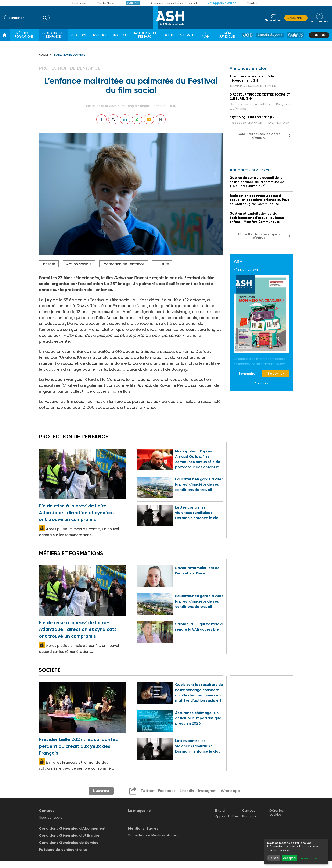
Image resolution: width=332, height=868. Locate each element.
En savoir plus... (310, 858)
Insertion (100, 35)
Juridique (120, 35)
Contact (253, 3)
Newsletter (273, 20)
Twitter (147, 791)
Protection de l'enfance (53, 35)
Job (248, 35)
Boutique (79, 3)
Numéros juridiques (228, 35)
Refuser (274, 858)
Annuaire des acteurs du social (174, 3)
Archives (261, 383)
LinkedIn (186, 791)
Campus (133, 3)
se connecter (319, 21)
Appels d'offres (224, 3)
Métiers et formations (24, 35)
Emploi (220, 811)
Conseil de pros (270, 35)
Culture (162, 264)
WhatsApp (230, 791)
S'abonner (296, 18)
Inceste (49, 264)
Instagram (207, 791)
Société (168, 35)
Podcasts (187, 35)
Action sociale (79, 264)
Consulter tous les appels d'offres (259, 236)
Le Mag (205, 35)
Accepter (290, 858)
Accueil (44, 55)
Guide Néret (106, 3)
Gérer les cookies (277, 813)
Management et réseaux (145, 35)
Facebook (166, 791)
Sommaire (247, 374)
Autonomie (79, 35)
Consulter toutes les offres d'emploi (259, 136)
